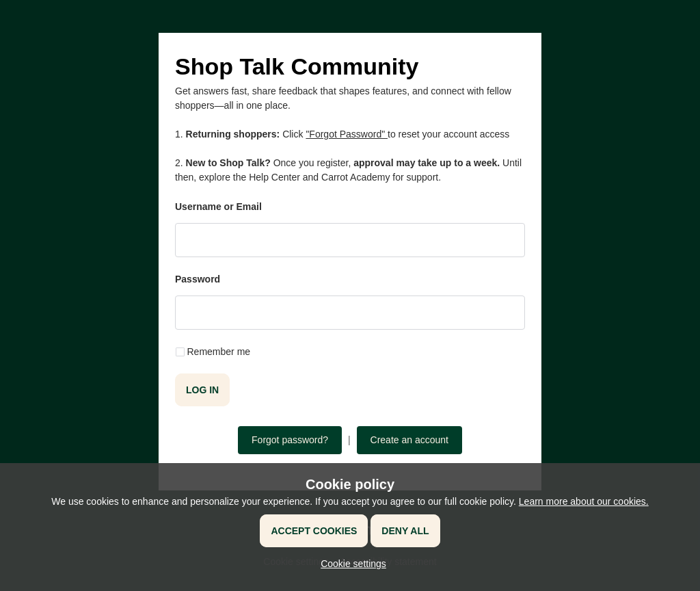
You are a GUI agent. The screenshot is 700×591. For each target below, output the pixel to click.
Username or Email (218, 207)
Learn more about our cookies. (584, 501)
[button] (350, 564)
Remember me (219, 352)
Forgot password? (290, 440)
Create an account (409, 440)
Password (198, 279)
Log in (202, 390)
